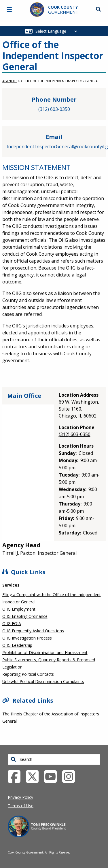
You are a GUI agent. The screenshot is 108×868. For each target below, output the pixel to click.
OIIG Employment (19, 609)
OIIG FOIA (12, 623)
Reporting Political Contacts (28, 674)
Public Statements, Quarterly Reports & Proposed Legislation (49, 663)
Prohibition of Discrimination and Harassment (45, 652)
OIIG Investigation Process (27, 638)
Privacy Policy (20, 797)
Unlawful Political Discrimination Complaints (43, 681)
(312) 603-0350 (54, 109)
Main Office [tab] (24, 396)
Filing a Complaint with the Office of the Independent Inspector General (52, 598)
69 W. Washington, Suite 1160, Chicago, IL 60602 (79, 409)
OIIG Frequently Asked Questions (33, 631)
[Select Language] (58, 31)
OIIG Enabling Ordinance (25, 616)
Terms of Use (21, 806)
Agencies (10, 81)
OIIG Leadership (17, 645)
